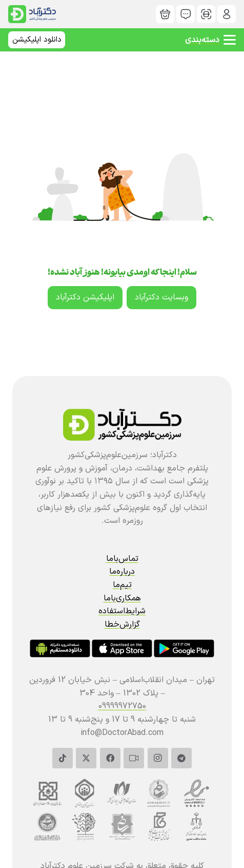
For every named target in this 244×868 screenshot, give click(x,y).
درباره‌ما (122, 572)
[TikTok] (63, 758)
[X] (86, 758)
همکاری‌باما (122, 598)
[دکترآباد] (227, 14)
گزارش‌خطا (122, 625)
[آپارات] (134, 758)
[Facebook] (110, 758)
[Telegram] (181, 758)
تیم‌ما (122, 585)
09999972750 (122, 706)
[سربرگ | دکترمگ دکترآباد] (32, 14)
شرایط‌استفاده (122, 611)
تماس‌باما (122, 559)
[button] (210, 40)
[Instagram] (158, 758)
